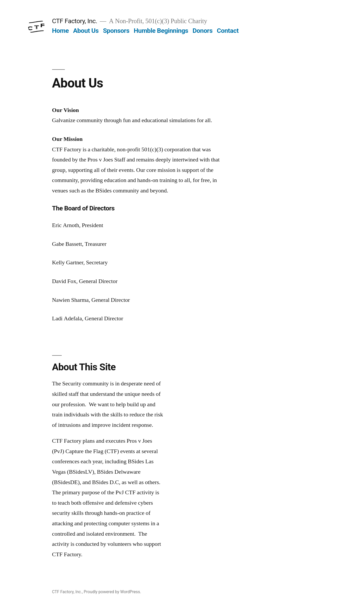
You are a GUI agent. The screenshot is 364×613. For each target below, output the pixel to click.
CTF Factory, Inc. (75, 21)
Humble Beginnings (161, 31)
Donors (202, 31)
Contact (228, 31)
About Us (86, 31)
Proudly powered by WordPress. (112, 592)
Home (60, 31)
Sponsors (116, 31)
